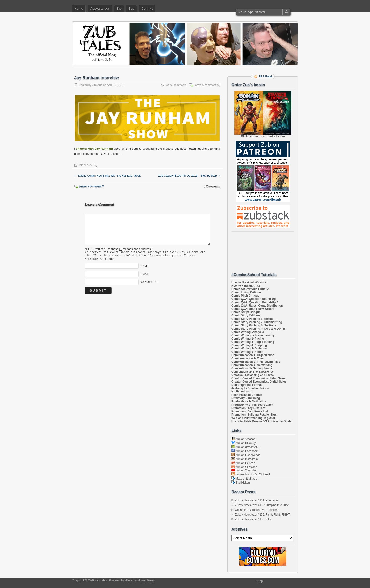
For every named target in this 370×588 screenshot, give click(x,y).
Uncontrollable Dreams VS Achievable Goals (261, 421)
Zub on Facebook (245, 451)
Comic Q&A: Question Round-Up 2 (255, 302)
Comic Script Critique (246, 312)
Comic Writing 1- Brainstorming (253, 335)
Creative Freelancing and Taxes (253, 375)
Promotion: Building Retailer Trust (254, 415)
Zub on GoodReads (246, 455)
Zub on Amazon (243, 439)
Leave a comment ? (91, 186)
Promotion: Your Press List (250, 411)
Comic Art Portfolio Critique (250, 289)
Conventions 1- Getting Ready (252, 368)
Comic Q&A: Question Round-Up (254, 299)
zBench (130, 580)
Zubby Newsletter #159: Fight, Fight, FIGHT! (263, 515)
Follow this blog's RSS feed (251, 474)
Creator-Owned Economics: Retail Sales (259, 378)
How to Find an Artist (246, 286)
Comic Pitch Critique (245, 296)
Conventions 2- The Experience (253, 372)
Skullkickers (241, 483)
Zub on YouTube (244, 470)
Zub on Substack (244, 467)
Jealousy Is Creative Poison (250, 388)
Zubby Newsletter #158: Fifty (253, 519)
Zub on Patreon (243, 463)
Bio (119, 9)
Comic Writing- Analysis (248, 332)
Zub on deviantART (246, 447)
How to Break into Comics (249, 282)
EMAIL (145, 276)
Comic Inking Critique (246, 292)
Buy (131, 9)
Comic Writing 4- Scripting (249, 345)
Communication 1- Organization (253, 355)
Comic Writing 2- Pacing (248, 339)
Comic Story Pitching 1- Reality (252, 319)
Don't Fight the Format (247, 385)
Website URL (149, 284)
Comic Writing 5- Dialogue (249, 349)
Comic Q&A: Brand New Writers (253, 309)
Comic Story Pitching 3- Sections (254, 325)
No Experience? (242, 392)
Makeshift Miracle (245, 479)
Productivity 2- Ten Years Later (252, 405)
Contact (147, 9)
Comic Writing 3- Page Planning (253, 342)
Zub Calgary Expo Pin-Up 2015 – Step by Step (189, 176)
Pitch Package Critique (247, 395)
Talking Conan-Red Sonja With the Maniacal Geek (107, 176)
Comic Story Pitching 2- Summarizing (257, 322)
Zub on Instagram (245, 459)
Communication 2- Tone (248, 358)
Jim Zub (97, 85)
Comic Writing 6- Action (247, 352)
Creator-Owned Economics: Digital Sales (259, 382)
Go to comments (176, 85)
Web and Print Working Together (253, 418)
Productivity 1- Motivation (249, 401)
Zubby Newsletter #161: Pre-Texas (257, 500)
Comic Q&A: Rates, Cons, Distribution (257, 306)
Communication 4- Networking (252, 365)
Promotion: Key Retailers (248, 408)
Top (261, 581)
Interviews (85, 165)
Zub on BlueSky (244, 443)
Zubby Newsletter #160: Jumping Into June (262, 505)
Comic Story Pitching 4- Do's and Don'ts (259, 329)
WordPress (148, 580)
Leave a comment (205, 85)
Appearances (100, 9)
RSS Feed (265, 77)
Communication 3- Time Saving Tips (256, 362)
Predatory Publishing (246, 398)
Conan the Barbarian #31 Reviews (257, 510)
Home (79, 9)
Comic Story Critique (246, 315)
